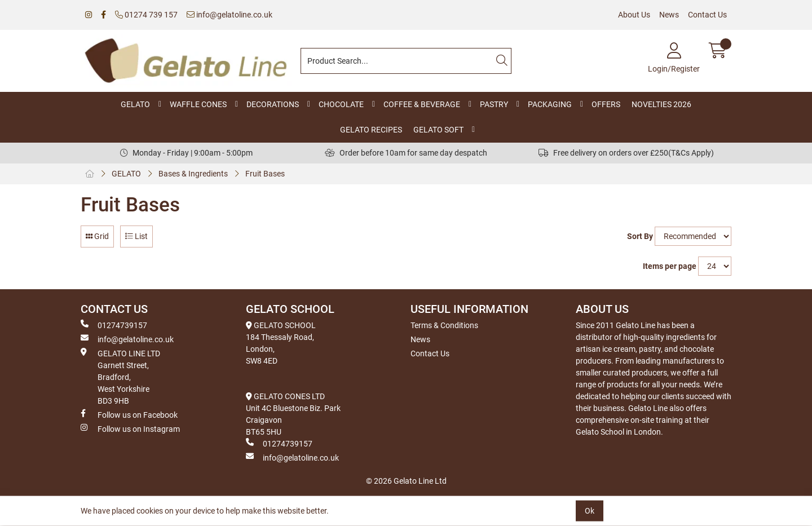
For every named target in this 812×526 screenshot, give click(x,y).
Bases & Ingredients (193, 174)
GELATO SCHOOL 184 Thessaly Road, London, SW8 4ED (281, 343)
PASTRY (494, 104)
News (669, 15)
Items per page (670, 266)
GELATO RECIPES (371, 130)
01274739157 (114, 325)
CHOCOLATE (341, 104)
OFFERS (606, 104)
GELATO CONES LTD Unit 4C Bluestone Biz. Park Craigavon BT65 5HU (293, 414)
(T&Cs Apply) (691, 153)
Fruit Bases (265, 174)
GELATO (135, 104)
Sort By (640, 236)
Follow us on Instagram (130, 428)
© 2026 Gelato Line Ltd (406, 481)
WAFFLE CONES (198, 104)
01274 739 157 (146, 15)
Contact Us (707, 15)
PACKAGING (550, 104)
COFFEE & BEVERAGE (422, 104)
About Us (634, 15)
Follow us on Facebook (129, 414)
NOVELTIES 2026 (661, 104)
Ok (590, 511)
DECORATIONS (273, 104)
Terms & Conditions (444, 325)
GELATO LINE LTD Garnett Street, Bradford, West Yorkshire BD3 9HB (120, 377)
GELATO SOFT (438, 130)
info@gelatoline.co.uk (230, 15)
